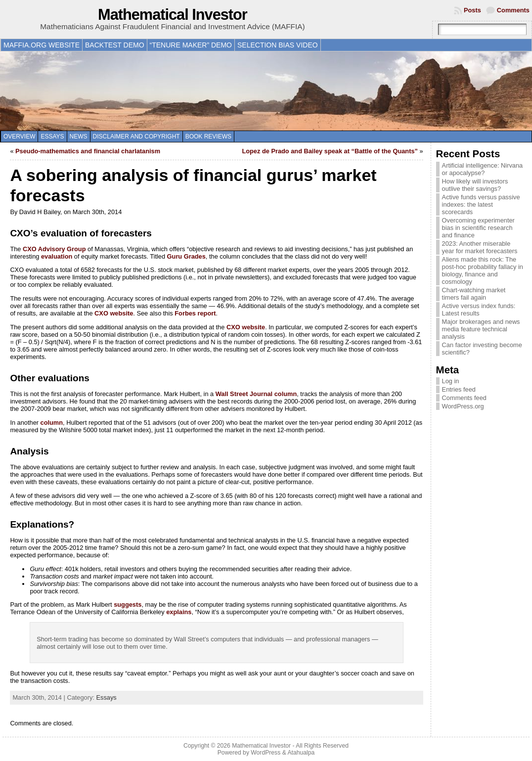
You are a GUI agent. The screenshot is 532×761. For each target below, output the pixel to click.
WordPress (266, 753)
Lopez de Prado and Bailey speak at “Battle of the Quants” (330, 151)
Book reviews (208, 136)
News (79, 136)
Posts (472, 10)
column (52, 423)
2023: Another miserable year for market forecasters (480, 247)
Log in (451, 381)
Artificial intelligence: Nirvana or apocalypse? (483, 169)
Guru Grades (186, 256)
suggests (128, 604)
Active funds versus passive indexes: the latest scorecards (481, 204)
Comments (513, 10)
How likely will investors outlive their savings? (475, 185)
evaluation (57, 256)
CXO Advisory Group (54, 249)
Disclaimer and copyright (136, 136)
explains (179, 612)
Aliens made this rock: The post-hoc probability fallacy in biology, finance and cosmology (483, 270)
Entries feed (459, 389)
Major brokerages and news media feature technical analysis (481, 329)
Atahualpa (301, 753)
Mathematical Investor (173, 15)
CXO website (114, 313)
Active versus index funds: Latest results (479, 310)
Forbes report (195, 313)
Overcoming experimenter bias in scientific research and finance (478, 228)
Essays (52, 136)
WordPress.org (463, 406)
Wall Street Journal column (256, 394)
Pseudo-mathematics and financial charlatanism (88, 151)
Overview (19, 136)
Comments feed (464, 398)
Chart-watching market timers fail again (474, 294)
